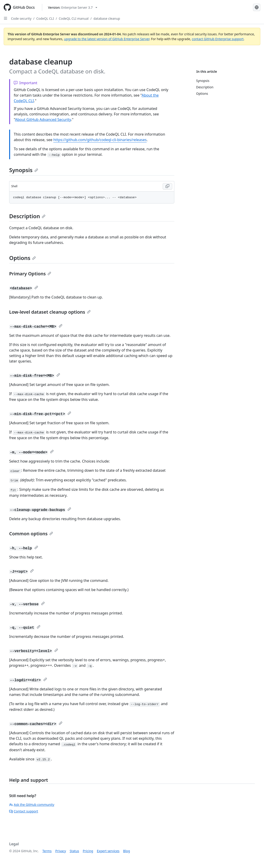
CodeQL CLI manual (74, 18)
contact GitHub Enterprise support (218, 39)
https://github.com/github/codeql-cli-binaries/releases (100, 140)
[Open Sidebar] (6, 18)
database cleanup (107, 18)
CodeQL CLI (45, 18)
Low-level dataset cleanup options (50, 312)
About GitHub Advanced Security (43, 120)
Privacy (61, 851)
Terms (47, 851)
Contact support (24, 811)
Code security (21, 18)
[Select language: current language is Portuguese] (257, 7)
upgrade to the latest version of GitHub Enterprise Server (107, 39)
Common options (31, 534)
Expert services (108, 851)
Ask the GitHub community (32, 805)
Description (27, 216)
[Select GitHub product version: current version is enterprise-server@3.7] (73, 7)
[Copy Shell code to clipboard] (167, 186)
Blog (127, 851)
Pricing (88, 851)
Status (74, 851)
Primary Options (30, 274)
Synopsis (24, 170)
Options (22, 258)
